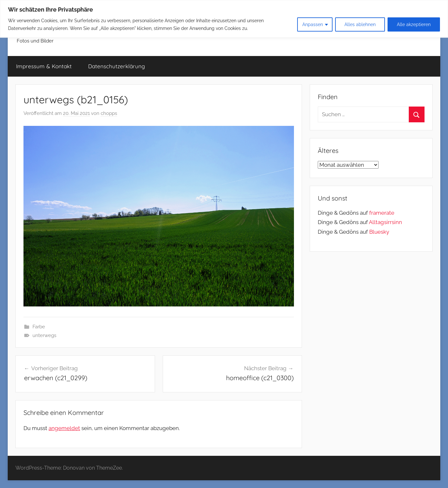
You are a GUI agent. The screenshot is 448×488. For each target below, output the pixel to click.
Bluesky (379, 232)
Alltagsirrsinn (385, 222)
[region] (224, 19)
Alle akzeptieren (414, 24)
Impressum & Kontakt (44, 66)
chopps (109, 113)
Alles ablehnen (360, 24)
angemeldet (64, 428)
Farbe (39, 327)
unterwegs (44, 335)
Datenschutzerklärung (117, 66)
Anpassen (313, 24)
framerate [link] (382, 213)
